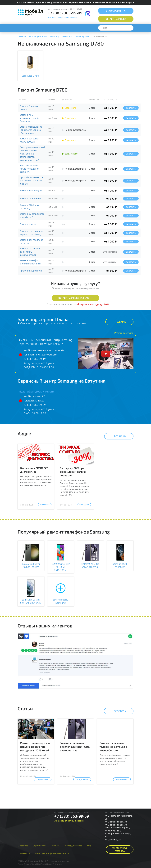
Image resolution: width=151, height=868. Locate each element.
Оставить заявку (116, 19)
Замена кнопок (28, 224)
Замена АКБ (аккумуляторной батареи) (29, 118)
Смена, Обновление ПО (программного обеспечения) (31, 130)
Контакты (25, 853)
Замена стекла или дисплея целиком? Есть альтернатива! (75, 747)
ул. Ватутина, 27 (34, 396)
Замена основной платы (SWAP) (30, 140)
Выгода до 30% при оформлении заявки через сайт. (73, 472)
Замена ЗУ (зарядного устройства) (32, 215)
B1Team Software (53, 864)
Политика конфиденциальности (52, 853)
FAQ (89, 846)
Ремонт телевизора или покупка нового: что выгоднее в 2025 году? (35, 747)
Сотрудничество (74, 846)
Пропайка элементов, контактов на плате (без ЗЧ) (32, 181)
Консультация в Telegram (39, 363)
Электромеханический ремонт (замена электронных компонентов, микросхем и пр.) (32, 154)
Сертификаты (40, 846)
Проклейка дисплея (31, 271)
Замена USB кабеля (31, 198)
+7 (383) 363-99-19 (35, 359)
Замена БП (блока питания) (30, 207)
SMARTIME (37, 864)
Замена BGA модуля (31, 190)
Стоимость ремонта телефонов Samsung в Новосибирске (113, 747)
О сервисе (23, 846)
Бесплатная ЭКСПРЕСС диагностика (34, 470)
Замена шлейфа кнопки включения (30, 262)
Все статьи (117, 711)
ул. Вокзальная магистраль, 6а (44, 350)
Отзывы (56, 846)
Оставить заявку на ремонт (75, 298)
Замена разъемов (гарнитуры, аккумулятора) (30, 252)
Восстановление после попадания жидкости (30, 169)
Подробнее (45, 505)
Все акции (118, 436)
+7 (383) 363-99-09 (65, 13)
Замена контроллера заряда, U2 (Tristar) (32, 233)
